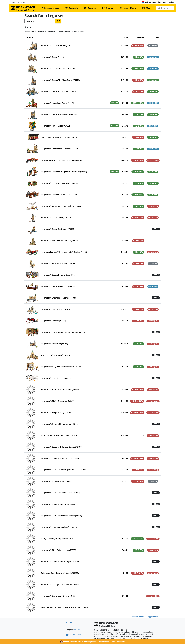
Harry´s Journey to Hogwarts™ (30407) (58, 539)
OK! (113, 642)
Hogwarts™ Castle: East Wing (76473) (58, 45)
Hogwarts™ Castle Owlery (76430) (56, 217)
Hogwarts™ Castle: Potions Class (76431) (59, 275)
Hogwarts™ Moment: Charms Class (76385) (60, 493)
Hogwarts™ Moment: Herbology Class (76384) (61, 561)
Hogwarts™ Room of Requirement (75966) (60, 389)
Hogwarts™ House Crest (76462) (55, 126)
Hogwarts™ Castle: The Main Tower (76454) (60, 80)
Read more (121, 642)
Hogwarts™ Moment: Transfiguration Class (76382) (64, 470)
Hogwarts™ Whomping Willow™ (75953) (59, 527)
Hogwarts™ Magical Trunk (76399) (56, 481)
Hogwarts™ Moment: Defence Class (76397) (60, 504)
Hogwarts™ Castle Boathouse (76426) (58, 229)
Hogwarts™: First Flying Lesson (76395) (58, 550)
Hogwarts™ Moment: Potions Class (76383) (60, 458)
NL (75, 630)
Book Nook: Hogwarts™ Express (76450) (59, 137)
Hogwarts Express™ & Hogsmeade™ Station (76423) (64, 252)
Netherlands (149, 2)
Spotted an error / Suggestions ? (145, 617)
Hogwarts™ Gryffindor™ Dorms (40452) (58, 596)
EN (79, 630)
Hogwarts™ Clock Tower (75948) (55, 309)
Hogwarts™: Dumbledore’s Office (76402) (59, 240)
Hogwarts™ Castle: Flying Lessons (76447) (60, 149)
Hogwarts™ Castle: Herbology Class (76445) (60, 183)
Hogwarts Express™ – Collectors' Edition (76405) (62, 160)
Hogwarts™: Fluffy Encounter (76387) (57, 401)
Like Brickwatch (74, 635)
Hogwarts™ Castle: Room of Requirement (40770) (63, 332)
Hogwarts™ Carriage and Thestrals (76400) (60, 584)
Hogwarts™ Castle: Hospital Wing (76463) (59, 114)
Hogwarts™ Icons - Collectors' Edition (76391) (61, 206)
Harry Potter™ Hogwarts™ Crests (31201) (59, 435)
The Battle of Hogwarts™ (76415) (56, 355)
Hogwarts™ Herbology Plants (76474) (58, 103)
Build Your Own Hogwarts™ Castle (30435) (60, 573)
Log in (161, 2)
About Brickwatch (73, 623)
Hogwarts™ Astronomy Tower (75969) (58, 263)
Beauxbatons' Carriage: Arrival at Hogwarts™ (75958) (65, 607)
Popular (69, 626)
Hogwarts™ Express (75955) (53, 321)
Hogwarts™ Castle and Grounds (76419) (59, 91)
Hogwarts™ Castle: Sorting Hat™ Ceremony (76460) (64, 172)
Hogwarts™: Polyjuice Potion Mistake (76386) (61, 367)
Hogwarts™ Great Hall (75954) (54, 344)
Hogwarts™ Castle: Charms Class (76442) (59, 195)
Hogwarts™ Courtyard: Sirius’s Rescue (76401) (61, 447)
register (170, 2)
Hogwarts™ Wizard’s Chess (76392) (56, 378)
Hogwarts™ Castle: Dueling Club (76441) (59, 286)
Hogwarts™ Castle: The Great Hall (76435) (60, 68)
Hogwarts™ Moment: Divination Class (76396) (61, 516)
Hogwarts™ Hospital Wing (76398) (56, 412)
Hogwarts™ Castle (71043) (53, 57)
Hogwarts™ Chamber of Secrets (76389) (59, 298)
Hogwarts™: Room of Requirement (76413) (60, 424)
